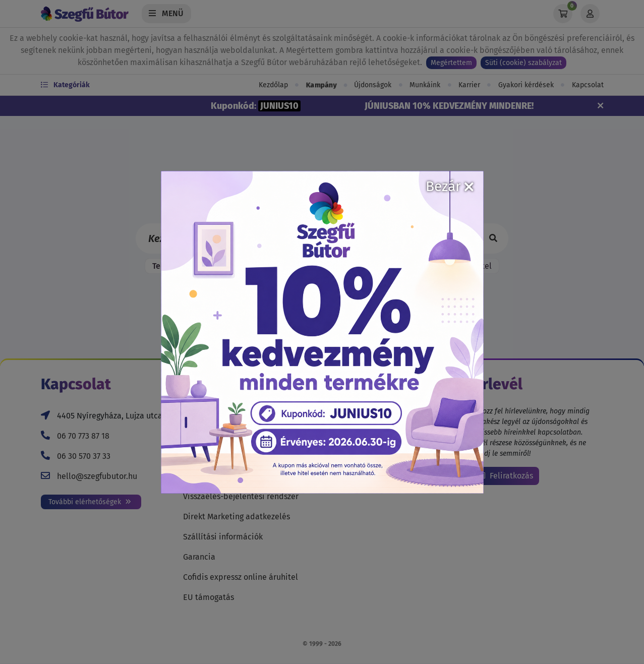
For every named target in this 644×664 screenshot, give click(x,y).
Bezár (450, 186)
